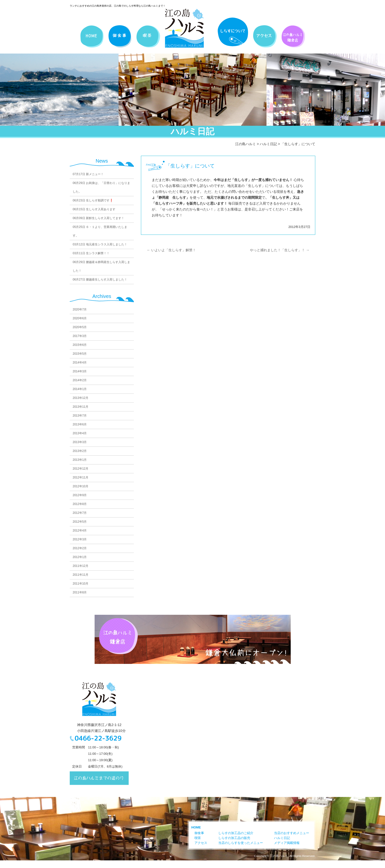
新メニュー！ (88, 174)
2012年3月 (80, 539)
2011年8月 (80, 592)
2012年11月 (81, 477)
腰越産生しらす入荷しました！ (100, 280)
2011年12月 (81, 566)
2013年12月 (81, 398)
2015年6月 (80, 345)
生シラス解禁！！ (91, 253)
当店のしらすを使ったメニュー (241, 843)
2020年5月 (80, 327)
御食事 (199, 833)
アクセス (201, 843)
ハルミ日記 (268, 144)
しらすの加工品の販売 (234, 838)
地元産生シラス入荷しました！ (100, 244)
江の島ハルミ (246, 144)
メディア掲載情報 (287, 843)
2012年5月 (80, 522)
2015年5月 (80, 354)
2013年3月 (80, 442)
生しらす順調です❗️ (93, 200)
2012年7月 (80, 513)
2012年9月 (80, 495)
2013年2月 (80, 451)
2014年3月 (80, 371)
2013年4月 (80, 433)
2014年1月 (80, 389)
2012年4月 (80, 531)
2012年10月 (81, 486)
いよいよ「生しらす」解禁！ (171, 250)
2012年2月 (80, 548)
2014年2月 (80, 380)
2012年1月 (80, 557)
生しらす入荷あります (94, 209)
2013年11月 (81, 407)
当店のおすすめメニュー (292, 833)
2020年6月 (80, 318)
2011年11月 (81, 575)
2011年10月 (81, 584)
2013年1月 (80, 460)
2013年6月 (80, 424)
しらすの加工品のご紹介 (236, 833)
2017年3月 (80, 336)
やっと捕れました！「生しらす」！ (280, 250)
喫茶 (198, 838)
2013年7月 (80, 416)
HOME (196, 827)
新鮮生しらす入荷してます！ (98, 218)
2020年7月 (80, 309)
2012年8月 (80, 504)
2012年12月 (81, 469)
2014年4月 (80, 363)
